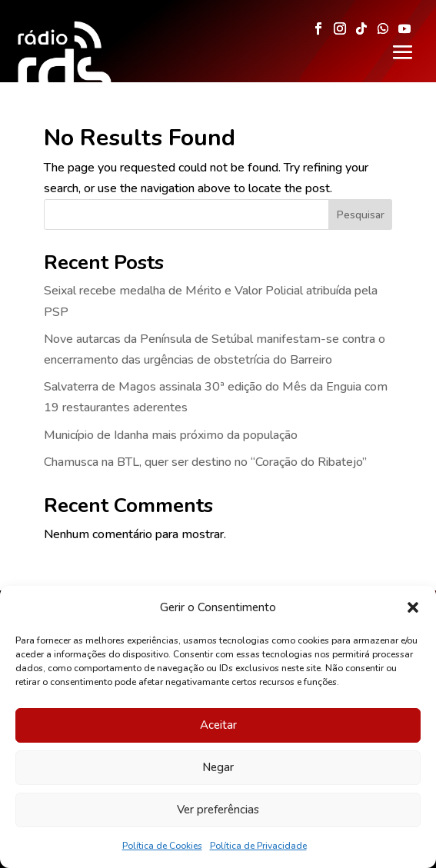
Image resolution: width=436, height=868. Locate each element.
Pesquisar (361, 215)
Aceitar (218, 725)
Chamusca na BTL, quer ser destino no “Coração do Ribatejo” (205, 462)
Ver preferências (218, 810)
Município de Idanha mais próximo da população (171, 435)
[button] (413, 607)
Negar (218, 767)
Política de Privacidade (258, 846)
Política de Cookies (162, 846)
